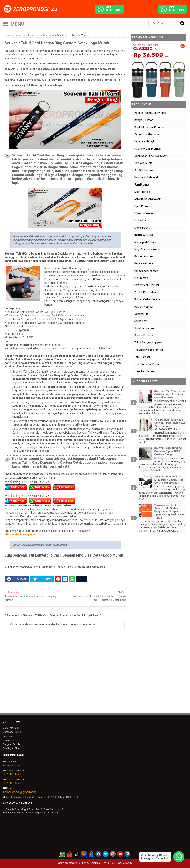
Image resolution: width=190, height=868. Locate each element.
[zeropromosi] (32, 9)
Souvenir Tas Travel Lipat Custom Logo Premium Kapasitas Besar (170, 394)
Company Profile (12, 732)
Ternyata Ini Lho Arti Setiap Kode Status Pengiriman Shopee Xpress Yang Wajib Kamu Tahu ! (170, 511)
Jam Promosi (142, 185)
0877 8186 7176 (14, 774)
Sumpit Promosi (144, 335)
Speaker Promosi (144, 328)
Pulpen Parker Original (147, 299)
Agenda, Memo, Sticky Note (150, 113)
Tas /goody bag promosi (149, 350)
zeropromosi (11, 765)
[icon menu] (5, 24)
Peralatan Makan (144, 263)
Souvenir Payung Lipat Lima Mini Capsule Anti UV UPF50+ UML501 (169, 480)
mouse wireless (144, 235)
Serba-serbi (141, 321)
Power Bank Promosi (147, 285)
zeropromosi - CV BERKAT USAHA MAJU (109, 863)
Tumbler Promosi (144, 371)
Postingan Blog (11, 748)
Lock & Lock (141, 220)
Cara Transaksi (11, 728)
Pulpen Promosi (144, 307)
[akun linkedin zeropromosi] (127, 853)
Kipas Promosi (143, 206)
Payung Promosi (144, 256)
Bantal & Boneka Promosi (149, 127)
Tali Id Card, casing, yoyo (148, 343)
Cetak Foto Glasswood (147, 134)
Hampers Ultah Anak (146, 177)
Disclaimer (8, 740)
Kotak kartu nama (145, 213)
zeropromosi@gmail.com (19, 791)
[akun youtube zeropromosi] (120, 853)
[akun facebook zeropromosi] (98, 853)
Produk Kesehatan (145, 292)
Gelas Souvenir (143, 163)
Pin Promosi (141, 278)
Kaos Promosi (142, 192)
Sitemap (7, 736)
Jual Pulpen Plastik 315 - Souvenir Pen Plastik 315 (170, 421)
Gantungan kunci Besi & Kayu (151, 156)
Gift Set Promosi (144, 170)
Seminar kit (141, 314)
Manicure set (142, 228)
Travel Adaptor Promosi (148, 364)
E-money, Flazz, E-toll (147, 141)
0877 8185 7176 (14, 783)
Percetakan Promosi (146, 271)
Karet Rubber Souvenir (148, 199)
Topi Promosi (142, 357)
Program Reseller (12, 744)
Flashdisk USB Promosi (148, 149)
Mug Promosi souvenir (147, 249)
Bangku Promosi (144, 120)
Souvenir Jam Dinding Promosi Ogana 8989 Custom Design (168, 451)
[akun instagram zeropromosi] (113, 853)
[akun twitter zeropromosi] (106, 853)
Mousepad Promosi (146, 242)
